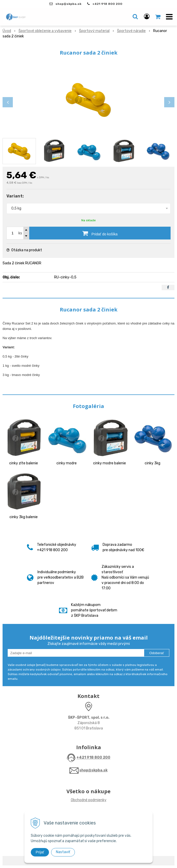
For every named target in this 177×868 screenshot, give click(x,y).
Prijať (40, 852)
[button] (135, 17)
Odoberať (157, 653)
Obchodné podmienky (89, 800)
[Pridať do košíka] (100, 233)
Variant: (15, 196)
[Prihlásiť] (147, 17)
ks (20, 233)
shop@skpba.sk (93, 770)
